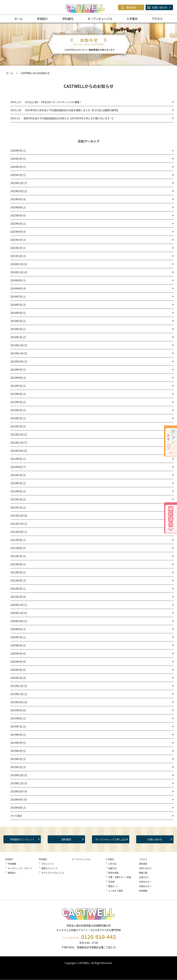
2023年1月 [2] (18, 426)
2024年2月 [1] (18, 329)
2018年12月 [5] (19, 775)
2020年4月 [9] (18, 662)
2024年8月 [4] (18, 288)
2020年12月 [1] (19, 605)
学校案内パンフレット (22, 839)
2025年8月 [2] (18, 207)
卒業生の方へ (145, 886)
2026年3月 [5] (18, 159)
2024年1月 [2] (18, 337)
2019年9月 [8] (18, 710)
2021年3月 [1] (18, 589)
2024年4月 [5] (18, 313)
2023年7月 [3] (18, 386)
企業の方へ (144, 877)
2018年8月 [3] (18, 808)
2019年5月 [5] (18, 743)
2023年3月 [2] (18, 410)
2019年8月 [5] (18, 718)
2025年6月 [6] (18, 215)
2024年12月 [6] (19, 264)
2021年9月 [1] (18, 540)
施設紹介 (12, 873)
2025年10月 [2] (19, 191)
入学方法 (112, 864)
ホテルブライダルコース (53, 873)
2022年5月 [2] (18, 483)
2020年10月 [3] (19, 621)
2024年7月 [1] (18, 297)
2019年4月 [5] (18, 751)
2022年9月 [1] (18, 459)
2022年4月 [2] (18, 491)
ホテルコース (47, 864)
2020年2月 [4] (18, 678)
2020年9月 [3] (18, 629)
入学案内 (132, 19)
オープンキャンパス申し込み (111, 839)
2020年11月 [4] (19, 613)
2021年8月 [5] (18, 548)
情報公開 (143, 873)
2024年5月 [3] (18, 305)
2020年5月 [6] (18, 653)
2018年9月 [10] (19, 799)
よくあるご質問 (115, 891)
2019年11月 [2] (19, 694)
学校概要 (12, 864)
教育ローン (113, 886)
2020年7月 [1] (18, 637)
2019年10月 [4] (19, 702)
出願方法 (112, 868)
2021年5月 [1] (18, 572)
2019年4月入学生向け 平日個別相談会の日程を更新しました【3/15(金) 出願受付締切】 (65, 110)
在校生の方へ (145, 882)
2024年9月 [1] (18, 280)
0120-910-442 (99, 937)
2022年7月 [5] (18, 475)
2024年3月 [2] (18, 321)
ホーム (18, 19)
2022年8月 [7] (18, 467)
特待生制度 (113, 873)
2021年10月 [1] (19, 532)
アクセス (157, 19)
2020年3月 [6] (18, 670)
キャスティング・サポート (20, 868)
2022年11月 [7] (19, 443)
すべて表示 (16, 816)
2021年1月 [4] (18, 597)
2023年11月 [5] (19, 353)
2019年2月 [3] (18, 759)
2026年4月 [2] (18, 151)
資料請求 (66, 839)
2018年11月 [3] (19, 783)
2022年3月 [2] (18, 499)
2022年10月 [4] (19, 451)
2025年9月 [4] (18, 199)
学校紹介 (42, 19)
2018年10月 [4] (19, 791)
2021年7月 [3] (18, 556)
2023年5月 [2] (18, 402)
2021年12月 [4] (19, 516)
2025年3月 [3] (18, 240)
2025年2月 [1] (18, 248)
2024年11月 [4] (19, 272)
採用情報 (143, 891)
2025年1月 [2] (18, 256)
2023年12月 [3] (19, 345)
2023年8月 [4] (18, 378)
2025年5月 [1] (18, 224)
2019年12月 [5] (19, 686)
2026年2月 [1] (18, 167)
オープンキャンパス (100, 19)
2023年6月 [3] (18, 394)
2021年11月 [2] (19, 524)
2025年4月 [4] (18, 232)
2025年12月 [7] (19, 183)
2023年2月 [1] (18, 418)
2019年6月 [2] (18, 735)
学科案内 (68, 19)
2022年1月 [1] (18, 507)
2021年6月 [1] (18, 564)
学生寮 (111, 882)
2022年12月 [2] (19, 434)
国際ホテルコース (50, 868)
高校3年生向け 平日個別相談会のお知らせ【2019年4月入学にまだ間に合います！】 (62, 118)
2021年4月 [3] (18, 580)
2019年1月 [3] (18, 767)
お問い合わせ (155, 839)
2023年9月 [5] (18, 370)
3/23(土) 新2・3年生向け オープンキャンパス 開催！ (46, 102)
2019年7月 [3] (18, 726)
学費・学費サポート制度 (120, 877)
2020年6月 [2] (18, 645)
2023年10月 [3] (19, 361)
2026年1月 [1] (18, 175)
